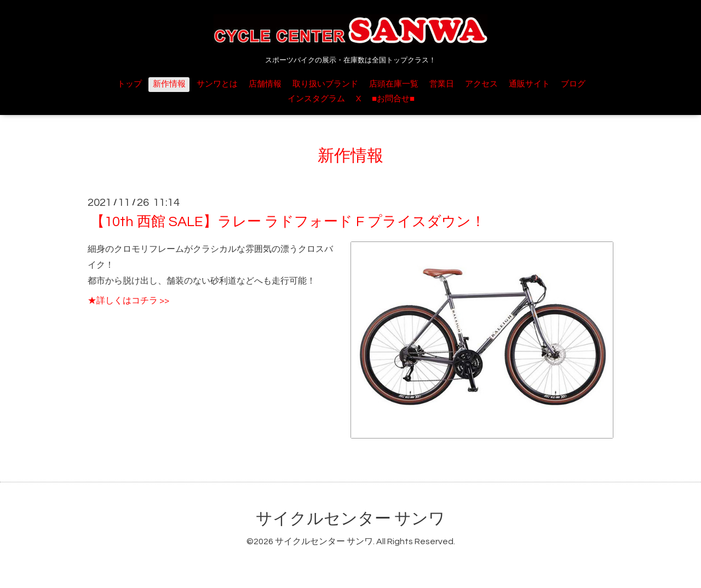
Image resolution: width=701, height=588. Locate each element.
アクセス (481, 84)
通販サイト (529, 84)
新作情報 (169, 84)
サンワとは (217, 84)
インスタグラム (316, 99)
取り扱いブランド (325, 84)
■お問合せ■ (393, 99)
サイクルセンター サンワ (350, 519)
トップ (130, 84)
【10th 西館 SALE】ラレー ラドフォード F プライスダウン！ (288, 222)
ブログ (573, 84)
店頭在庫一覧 (394, 84)
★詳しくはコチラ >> (128, 301)
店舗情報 (265, 84)
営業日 (442, 84)
